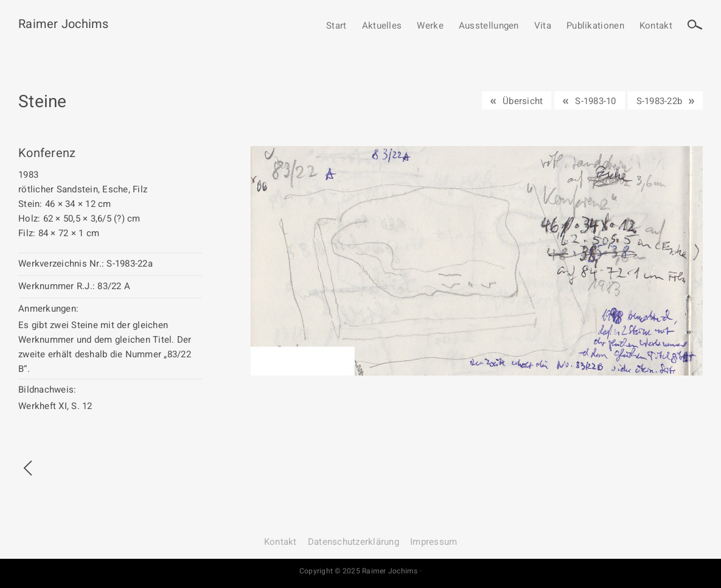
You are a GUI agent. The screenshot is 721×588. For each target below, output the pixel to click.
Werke (430, 26)
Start (336, 26)
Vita (543, 26)
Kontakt (656, 26)
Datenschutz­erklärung (354, 542)
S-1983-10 (595, 101)
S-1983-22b (660, 101)
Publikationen (595, 26)
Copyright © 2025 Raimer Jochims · (360, 571)
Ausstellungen (489, 26)
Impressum (434, 542)
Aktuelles (382, 26)
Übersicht (523, 101)
